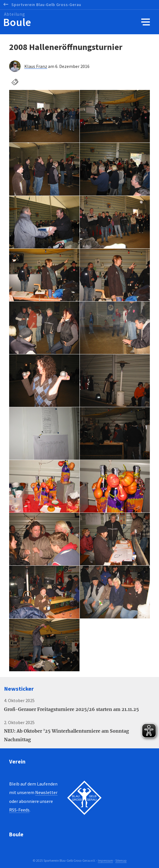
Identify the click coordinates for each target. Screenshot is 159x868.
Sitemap (121, 861)
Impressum (105, 861)
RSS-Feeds (19, 810)
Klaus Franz (36, 66)
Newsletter (46, 792)
